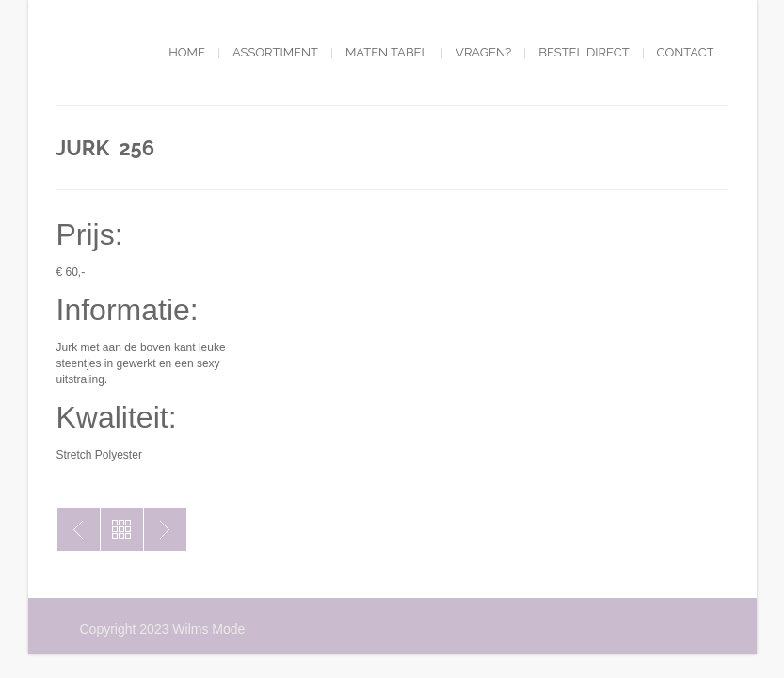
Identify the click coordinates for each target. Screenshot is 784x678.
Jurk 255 (79, 530)
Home (187, 52)
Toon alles (122, 530)
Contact (686, 52)
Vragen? (483, 52)
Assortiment (275, 52)
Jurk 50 (165, 530)
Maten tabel (387, 52)
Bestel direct (584, 52)
